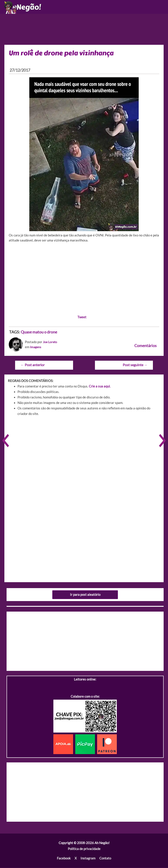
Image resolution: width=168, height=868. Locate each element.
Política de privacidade (84, 849)
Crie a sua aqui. (100, 387)
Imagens (36, 348)
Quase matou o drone (39, 333)
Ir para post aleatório (85, 595)
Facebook (64, 859)
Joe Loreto (51, 343)
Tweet (82, 318)
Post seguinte (135, 365)
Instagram (88, 859)
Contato (105, 859)
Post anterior (33, 365)
